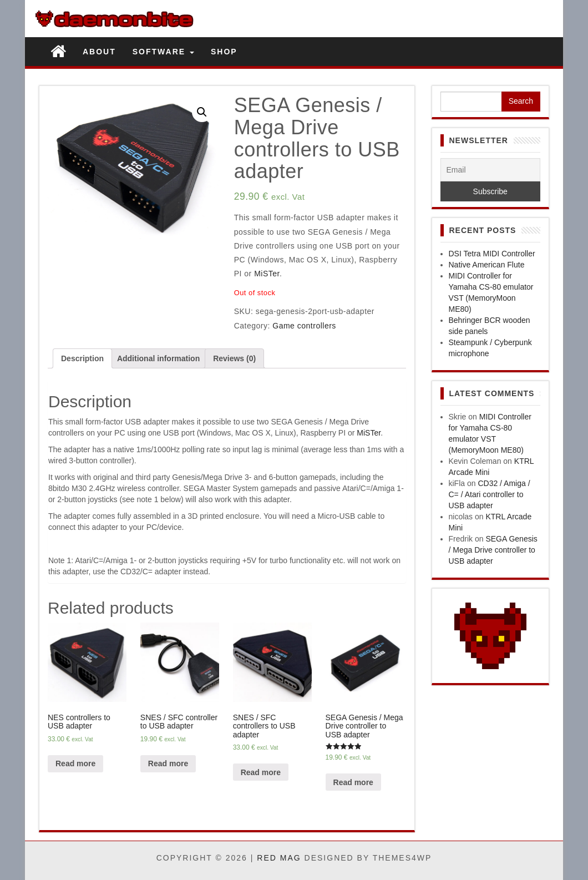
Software (163, 52)
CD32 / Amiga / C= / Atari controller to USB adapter (490, 494)
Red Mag (279, 858)
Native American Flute (487, 265)
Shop (224, 52)
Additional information (158, 358)
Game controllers (304, 326)
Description (82, 358)
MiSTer (267, 274)
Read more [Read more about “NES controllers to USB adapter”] (75, 763)
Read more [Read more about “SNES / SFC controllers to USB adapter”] (261, 772)
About (99, 52)
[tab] (82, 358)
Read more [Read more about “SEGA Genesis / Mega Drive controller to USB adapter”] (353, 782)
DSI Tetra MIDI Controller (492, 254)
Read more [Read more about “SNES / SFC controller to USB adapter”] (168, 763)
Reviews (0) (234, 358)
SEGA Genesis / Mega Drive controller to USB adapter (493, 550)
